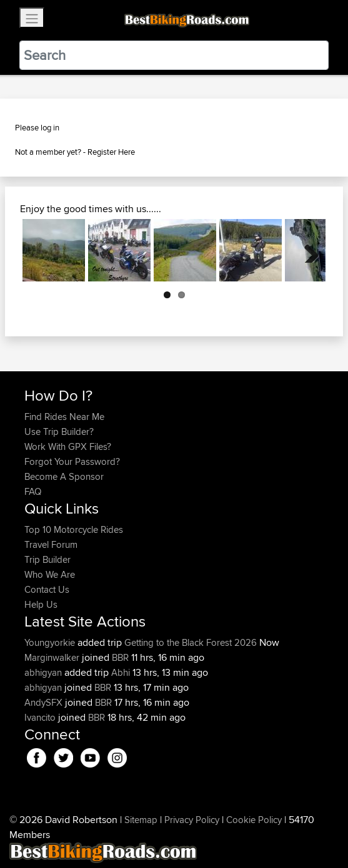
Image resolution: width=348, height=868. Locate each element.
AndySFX (45, 702)
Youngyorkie (51, 642)
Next (307, 250)
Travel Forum (51, 544)
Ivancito (41, 717)
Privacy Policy (192, 820)
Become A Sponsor (64, 476)
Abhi (121, 672)
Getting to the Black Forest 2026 (191, 642)
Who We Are (50, 574)
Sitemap (141, 820)
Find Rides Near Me (64, 417)
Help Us (41, 604)
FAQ (33, 491)
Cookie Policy (254, 820)
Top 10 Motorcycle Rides (74, 529)
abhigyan (44, 672)
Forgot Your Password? (72, 461)
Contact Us (47, 589)
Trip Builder (47, 559)
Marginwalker (53, 657)
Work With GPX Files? (68, 446)
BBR (120, 657)
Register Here (111, 152)
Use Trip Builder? (59, 432)
